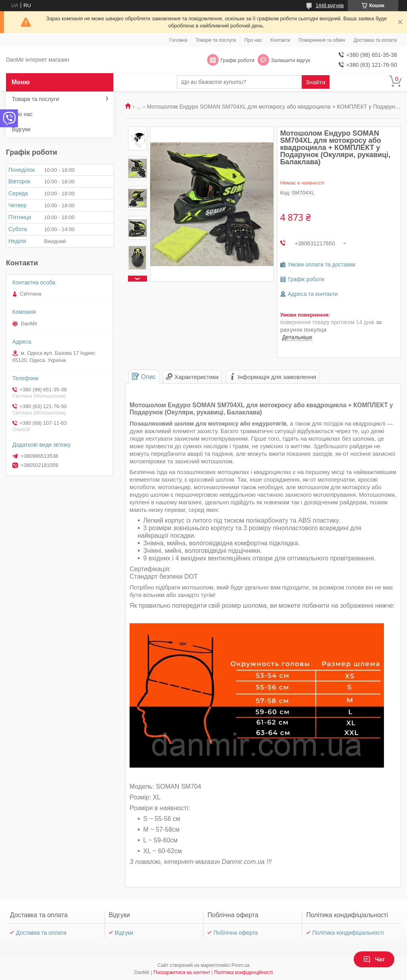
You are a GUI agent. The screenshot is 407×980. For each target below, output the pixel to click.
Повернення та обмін (322, 40)
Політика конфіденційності (244, 972)
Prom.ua (241, 965)
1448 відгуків (330, 6)
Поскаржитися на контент (182, 972)
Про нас (253, 40)
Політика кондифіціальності (348, 933)
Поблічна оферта (236, 933)
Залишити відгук (291, 60)
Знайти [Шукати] (315, 82)
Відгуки (21, 129)
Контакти (280, 40)
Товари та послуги (216, 40)
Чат (374, 959)
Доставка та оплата (375, 40)
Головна (178, 40)
